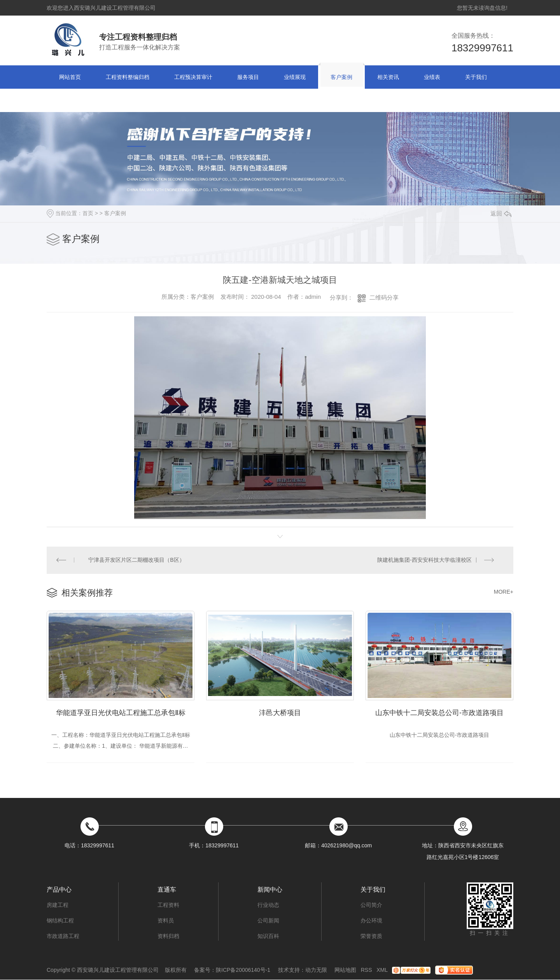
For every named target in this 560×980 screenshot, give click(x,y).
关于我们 (476, 77)
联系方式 (70, 100)
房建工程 (58, 905)
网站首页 (70, 77)
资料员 (166, 921)
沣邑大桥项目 (280, 713)
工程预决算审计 (193, 77)
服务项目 (248, 77)
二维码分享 (384, 297)
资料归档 (168, 936)
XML (382, 970)
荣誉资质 (371, 936)
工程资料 (168, 905)
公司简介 (371, 905)
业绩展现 (295, 77)
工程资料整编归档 (128, 77)
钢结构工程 (60, 921)
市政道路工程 (63, 936)
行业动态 (268, 905)
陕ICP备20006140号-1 (243, 970)
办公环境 (371, 921)
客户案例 (341, 77)
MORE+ (504, 592)
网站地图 (345, 970)
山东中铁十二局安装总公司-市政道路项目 (439, 713)
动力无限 (316, 970)
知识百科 (268, 936)
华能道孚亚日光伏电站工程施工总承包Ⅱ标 (121, 713)
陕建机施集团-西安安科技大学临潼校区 (424, 560)
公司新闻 (268, 921)
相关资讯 (388, 77)
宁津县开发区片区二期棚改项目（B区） (137, 560)
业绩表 (432, 77)
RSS (367, 970)
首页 (88, 213)
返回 (501, 213)
